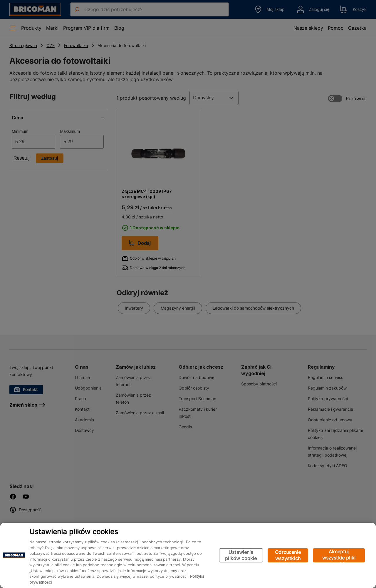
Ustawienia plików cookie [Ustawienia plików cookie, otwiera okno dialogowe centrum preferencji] (241, 555)
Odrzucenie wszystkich (288, 555)
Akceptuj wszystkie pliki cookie (339, 556)
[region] (188, 555)
